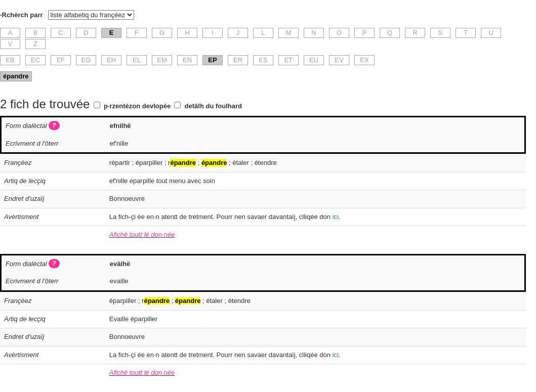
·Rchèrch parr (22, 15)
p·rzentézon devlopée (137, 106)
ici (336, 217)
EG (86, 60)
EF (61, 60)
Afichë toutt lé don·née (142, 234)
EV (339, 60)
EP (212, 60)
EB (10, 60)
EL (137, 60)
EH (111, 60)
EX (364, 60)
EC (35, 60)
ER (238, 60)
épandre (16, 76)
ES (263, 60)
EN (187, 60)
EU (314, 60)
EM (162, 60)
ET (289, 60)
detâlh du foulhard (213, 106)
